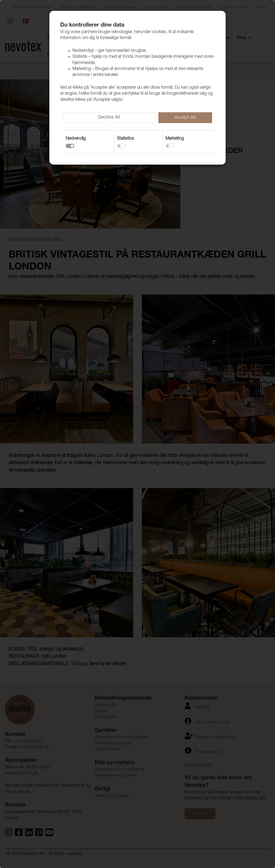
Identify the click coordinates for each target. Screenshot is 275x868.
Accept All (185, 118)
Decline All (109, 118)
